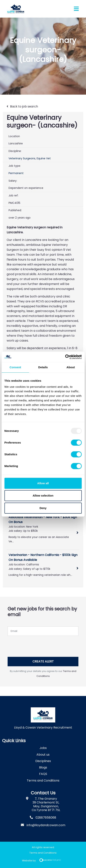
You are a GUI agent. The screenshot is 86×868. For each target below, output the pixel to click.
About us (43, 755)
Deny (43, 508)
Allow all (43, 483)
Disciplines (43, 761)
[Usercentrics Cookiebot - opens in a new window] (65, 357)
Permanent (16, 173)
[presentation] (36, 645)
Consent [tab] (15, 367)
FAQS (43, 774)
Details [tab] (43, 367)
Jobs (43, 748)
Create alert (43, 661)
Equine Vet (44, 158)
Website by (43, 861)
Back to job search (24, 106)
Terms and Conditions (43, 780)
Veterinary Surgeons (22, 158)
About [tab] (71, 367)
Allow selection (43, 495)
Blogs (43, 767)
